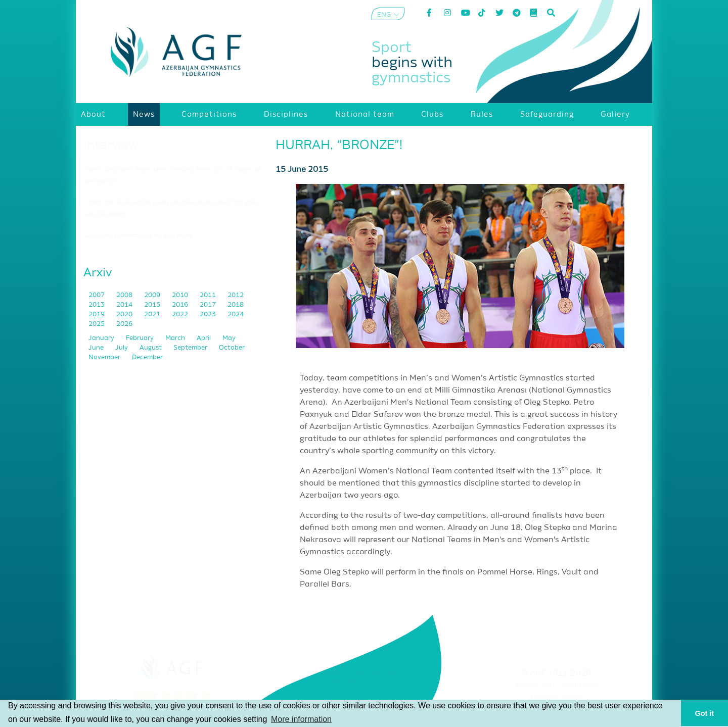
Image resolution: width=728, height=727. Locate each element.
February (141, 338)
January (102, 338)
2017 (209, 305)
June (97, 348)
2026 (124, 324)
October (232, 348)
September (191, 348)
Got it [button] (705, 713)
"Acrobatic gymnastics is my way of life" (139, 236)
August (151, 348)
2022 (181, 314)
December (147, 357)
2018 (236, 305)
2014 (125, 305)
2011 (209, 295)
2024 (236, 314)
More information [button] (301, 719)
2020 (125, 314)
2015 (153, 305)
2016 (181, 305)
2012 (236, 295)
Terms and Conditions (556, 686)
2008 (125, 295)
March (176, 338)
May (229, 338)
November (105, 357)
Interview (111, 145)
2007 (97, 295)
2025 (97, 324)
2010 (181, 295)
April (204, 338)
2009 (153, 295)
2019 (97, 314)
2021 (153, 314)
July (122, 348)
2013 (97, 305)
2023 (209, 314)
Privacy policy (556, 699)
